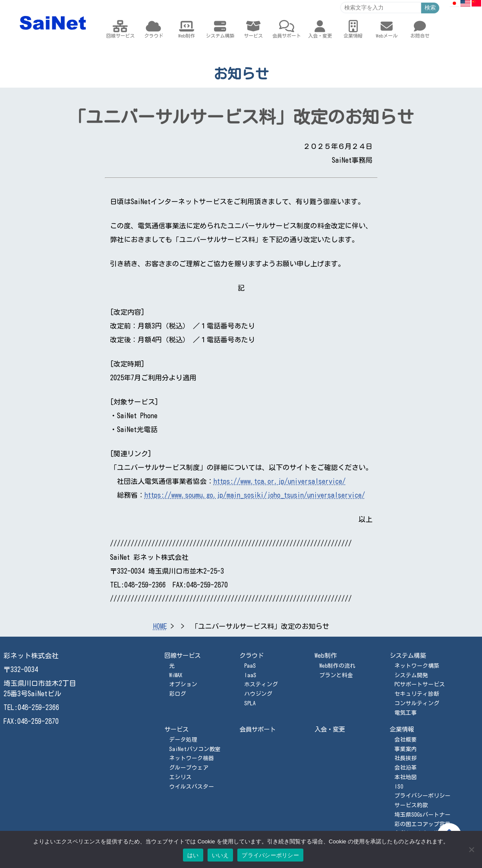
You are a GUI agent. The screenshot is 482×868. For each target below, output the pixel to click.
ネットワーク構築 (417, 666)
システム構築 (408, 655)
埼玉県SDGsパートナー (422, 815)
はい (193, 855)
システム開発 (411, 675)
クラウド (252, 655)
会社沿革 (406, 768)
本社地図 (406, 777)
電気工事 (406, 713)
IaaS (250, 675)
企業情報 (402, 729)
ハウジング (258, 694)
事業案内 (406, 749)
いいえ (221, 855)
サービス (176, 729)
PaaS (250, 666)
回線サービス (183, 655)
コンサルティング (417, 703)
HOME (160, 626)
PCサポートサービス (420, 684)
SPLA (250, 703)
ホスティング (261, 684)
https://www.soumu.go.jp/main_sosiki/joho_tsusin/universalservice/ (255, 495)
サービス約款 (411, 805)
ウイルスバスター (192, 787)
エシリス (180, 777)
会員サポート (258, 729)
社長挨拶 (406, 758)
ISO (399, 787)
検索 (430, 8)
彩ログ (178, 694)
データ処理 (183, 740)
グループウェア (189, 768)
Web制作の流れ (337, 666)
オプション (183, 684)
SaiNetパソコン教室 (195, 749)
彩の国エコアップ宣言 (422, 824)
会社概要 (406, 740)
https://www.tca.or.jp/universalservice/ (280, 481)
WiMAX (176, 675)
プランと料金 (336, 675)
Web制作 (326, 655)
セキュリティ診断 (417, 694)
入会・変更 (330, 729)
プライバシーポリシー (422, 796)
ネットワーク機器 (192, 758)
